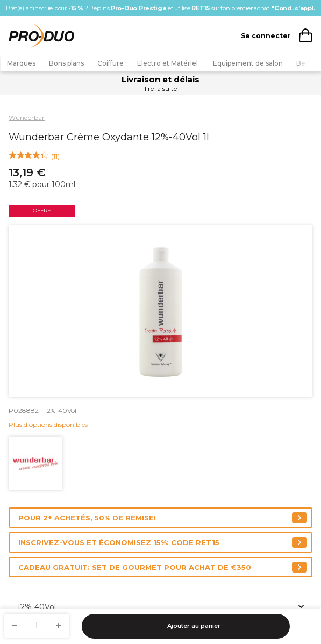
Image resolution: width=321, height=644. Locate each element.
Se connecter (266, 36)
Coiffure (110, 63)
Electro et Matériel (168, 63)
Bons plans (66, 63)
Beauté (308, 63)
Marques (21, 63)
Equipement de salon (248, 63)
